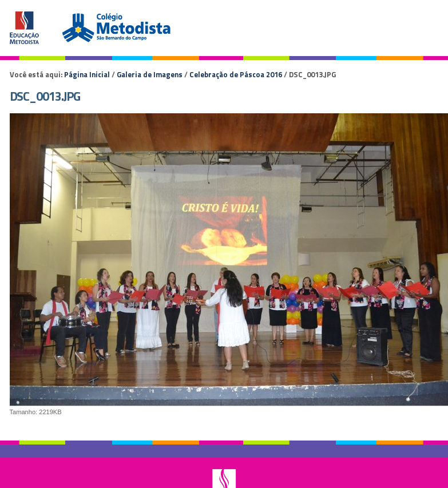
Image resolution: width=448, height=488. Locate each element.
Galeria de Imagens (150, 74)
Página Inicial (87, 74)
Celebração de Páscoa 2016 (236, 74)
